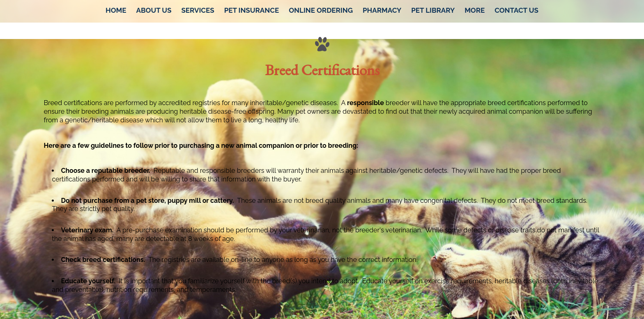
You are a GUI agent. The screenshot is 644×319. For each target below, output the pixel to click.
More (475, 10)
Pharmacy (382, 10)
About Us (154, 10)
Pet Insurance (252, 10)
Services (198, 10)
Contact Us (516, 10)
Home (116, 10)
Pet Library (433, 10)
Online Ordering (321, 10)
